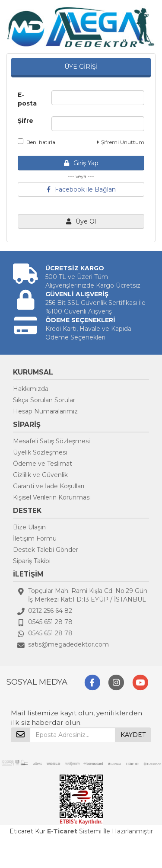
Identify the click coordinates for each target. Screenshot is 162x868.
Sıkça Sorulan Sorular (44, 400)
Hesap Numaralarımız (45, 411)
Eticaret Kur (27, 831)
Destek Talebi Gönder (46, 550)
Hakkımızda (31, 389)
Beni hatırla (37, 142)
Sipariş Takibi (32, 561)
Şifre (25, 121)
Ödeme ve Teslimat (43, 464)
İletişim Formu (35, 538)
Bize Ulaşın (29, 527)
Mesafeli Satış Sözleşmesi (51, 441)
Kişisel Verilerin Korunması (52, 497)
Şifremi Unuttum (121, 142)
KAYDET (133, 735)
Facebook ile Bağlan (81, 189)
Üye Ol (81, 221)
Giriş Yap (81, 163)
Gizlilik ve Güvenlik (40, 475)
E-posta (27, 99)
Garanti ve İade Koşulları (49, 486)
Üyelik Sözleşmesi (40, 452)
